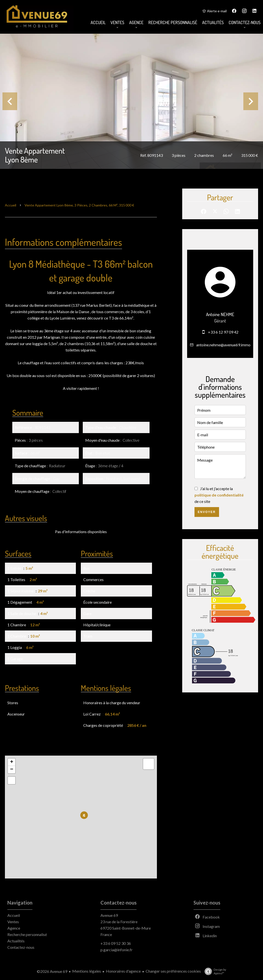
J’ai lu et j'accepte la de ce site (219, 495)
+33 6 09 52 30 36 (116, 943)
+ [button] (12, 762)
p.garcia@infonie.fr (117, 950)
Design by (214, 971)
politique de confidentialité (219, 495)
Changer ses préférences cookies (173, 971)
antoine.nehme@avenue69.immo (223, 345)
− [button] (12, 770)
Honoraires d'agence (123, 971)
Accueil (11, 205)
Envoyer (207, 512)
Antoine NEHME (220, 314)
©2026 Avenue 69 (52, 971)
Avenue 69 (109, 915)
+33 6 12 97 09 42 (223, 332)
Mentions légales (87, 971)
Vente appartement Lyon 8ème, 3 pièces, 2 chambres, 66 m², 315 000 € (79, 205)
